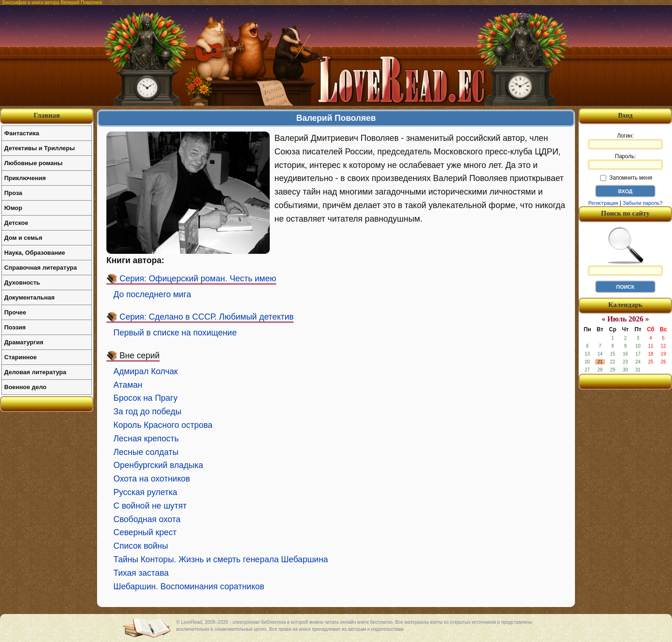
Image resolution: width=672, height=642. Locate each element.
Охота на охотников (152, 479)
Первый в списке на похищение (175, 333)
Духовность (22, 283)
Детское (16, 223)
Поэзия (15, 327)
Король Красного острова (163, 425)
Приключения (25, 178)
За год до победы (147, 412)
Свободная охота (147, 519)
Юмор (13, 208)
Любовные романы (33, 163)
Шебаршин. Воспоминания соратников (189, 586)
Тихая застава (141, 573)
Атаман (128, 385)
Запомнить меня (626, 178)
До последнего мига (152, 294)
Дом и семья (23, 238)
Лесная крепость (146, 439)
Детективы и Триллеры (39, 148)
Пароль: (625, 161)
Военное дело (25, 387)
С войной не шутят (150, 506)
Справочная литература (41, 268)
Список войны (141, 546)
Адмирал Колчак (146, 371)
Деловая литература (35, 372)
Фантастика (22, 133)
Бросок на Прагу (145, 398)
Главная (47, 115)
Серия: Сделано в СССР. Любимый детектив (206, 317)
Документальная (29, 297)
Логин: (625, 141)
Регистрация (603, 203)
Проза (13, 193)
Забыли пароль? (643, 203)
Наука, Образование (35, 253)
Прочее (15, 312)
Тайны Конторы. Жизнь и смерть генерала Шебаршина (221, 559)
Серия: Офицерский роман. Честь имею (198, 279)
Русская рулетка (145, 492)
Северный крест (145, 532)
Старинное (21, 357)
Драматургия (24, 342)
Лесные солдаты (146, 452)
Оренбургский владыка (158, 465)
